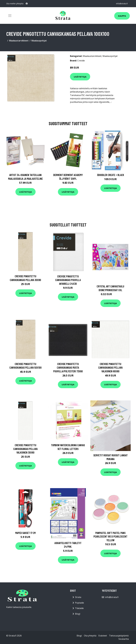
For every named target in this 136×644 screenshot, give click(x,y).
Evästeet (103, 636)
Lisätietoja (80, 77)
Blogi (78, 614)
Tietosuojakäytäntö (119, 636)
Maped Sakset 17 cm (25, 533)
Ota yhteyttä (90, 636)
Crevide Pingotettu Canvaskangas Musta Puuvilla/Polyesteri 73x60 (68, 368)
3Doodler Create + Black (110, 175)
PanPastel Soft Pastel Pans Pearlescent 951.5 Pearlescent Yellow (110, 536)
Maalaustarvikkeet (19, 41)
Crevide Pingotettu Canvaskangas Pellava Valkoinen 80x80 (110, 368)
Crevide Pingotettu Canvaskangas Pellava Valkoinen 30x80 (25, 449)
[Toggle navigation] (10, 16)
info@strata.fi (122, 4)
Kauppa (122, 16)
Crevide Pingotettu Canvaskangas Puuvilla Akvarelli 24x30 (68, 280)
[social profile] (27, 4)
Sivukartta (124, 639)
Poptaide (79, 603)
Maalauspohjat (39, 41)
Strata (78, 597)
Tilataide (79, 608)
